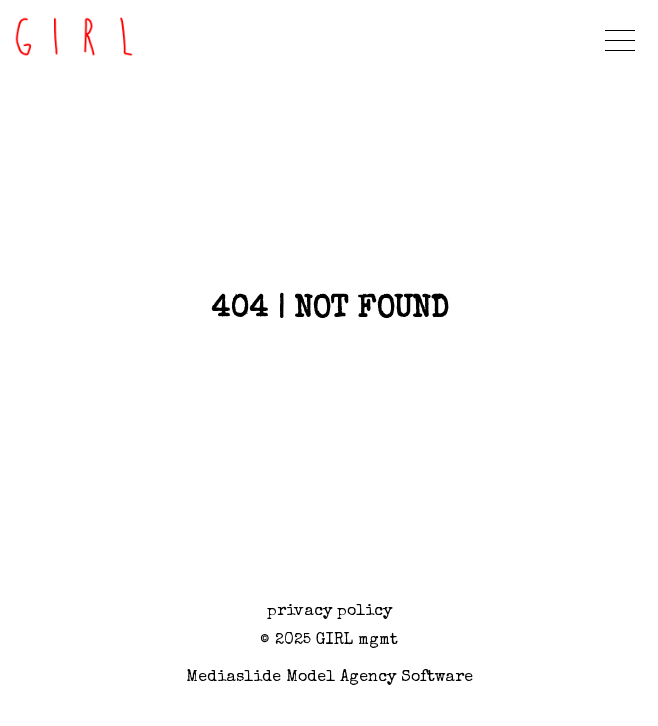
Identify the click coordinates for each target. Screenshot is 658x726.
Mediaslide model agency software (329, 678)
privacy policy (329, 612)
